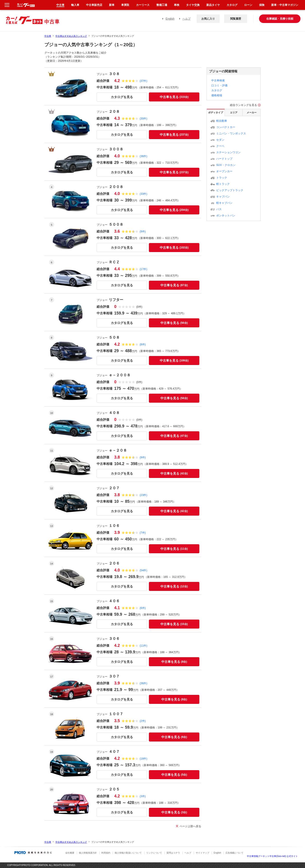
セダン (220, 140)
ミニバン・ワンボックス (231, 133)
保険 (262, 5)
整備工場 (162, 5)
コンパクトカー (226, 127)
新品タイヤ (213, 5)
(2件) (143, 721)
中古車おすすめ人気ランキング (71, 36)
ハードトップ (224, 159)
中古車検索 (218, 80)
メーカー (252, 113)
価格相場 (217, 95)
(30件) (143, 119)
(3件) (143, 796)
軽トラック (223, 184)
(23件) (143, 495)
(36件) (143, 156)
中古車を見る (174, 97)
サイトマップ (203, 853)
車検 (177, 5)
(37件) (143, 81)
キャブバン (223, 197)
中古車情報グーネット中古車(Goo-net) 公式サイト (272, 856)
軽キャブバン (224, 203)
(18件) (143, 759)
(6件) (143, 608)
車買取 (125, 5)
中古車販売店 (94, 5)
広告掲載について (234, 853)
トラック (222, 178)
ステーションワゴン (228, 152)
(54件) (143, 570)
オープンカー (224, 171)
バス (219, 209)
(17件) (143, 269)
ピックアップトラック (230, 190)
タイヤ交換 (193, 5)
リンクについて (154, 853)
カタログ (217, 90)
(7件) (143, 533)
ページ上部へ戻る (190, 826)
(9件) (143, 232)
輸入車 (75, 5)
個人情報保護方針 (88, 853)
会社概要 (70, 853)
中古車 (48, 36)
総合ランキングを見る (244, 105)
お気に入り (208, 19)
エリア (234, 113)
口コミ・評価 (219, 85)
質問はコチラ (173, 853)
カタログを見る (122, 97)
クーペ (220, 146)
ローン (248, 5)
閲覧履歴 (236, 19)
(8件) (143, 344)
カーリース (143, 5)
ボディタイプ (216, 113)
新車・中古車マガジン (285, 5)
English (170, 19)
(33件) (143, 194)
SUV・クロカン (226, 165)
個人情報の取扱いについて (128, 853)
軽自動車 (222, 121)
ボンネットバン (226, 216)
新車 (112, 5)
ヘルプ (187, 19)
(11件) (143, 646)
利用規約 (106, 853)
